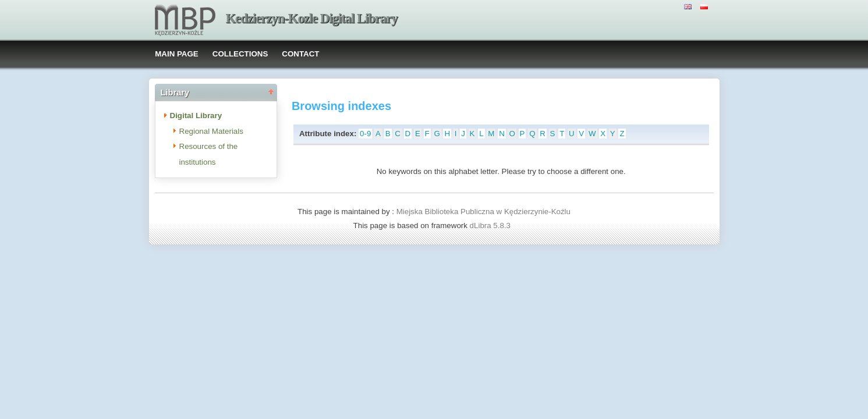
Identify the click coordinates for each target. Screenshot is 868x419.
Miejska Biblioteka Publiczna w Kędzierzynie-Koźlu (483, 212)
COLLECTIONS (240, 54)
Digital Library (196, 116)
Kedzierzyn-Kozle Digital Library (312, 18)
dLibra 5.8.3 (491, 226)
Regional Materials (211, 131)
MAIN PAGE (177, 54)
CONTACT (300, 54)
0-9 (365, 134)
